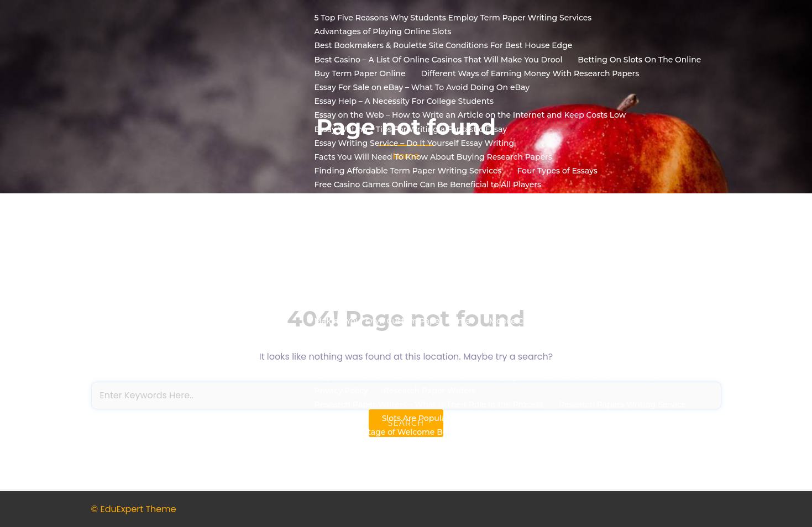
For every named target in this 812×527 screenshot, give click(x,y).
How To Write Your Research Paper (532, 293)
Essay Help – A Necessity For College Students (404, 101)
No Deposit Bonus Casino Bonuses (382, 349)
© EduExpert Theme (134, 509)
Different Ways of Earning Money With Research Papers (530, 73)
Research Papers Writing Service (623, 404)
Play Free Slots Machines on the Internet (394, 377)
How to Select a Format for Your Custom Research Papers (427, 265)
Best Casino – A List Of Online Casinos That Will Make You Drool (439, 60)
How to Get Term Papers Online (589, 238)
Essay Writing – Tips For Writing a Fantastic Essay (411, 129)
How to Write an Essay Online (549, 279)
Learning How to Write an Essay (541, 307)
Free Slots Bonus (647, 198)
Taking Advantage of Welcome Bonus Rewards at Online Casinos (442, 432)
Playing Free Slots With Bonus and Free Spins (577, 377)
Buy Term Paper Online (360, 73)
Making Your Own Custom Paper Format (394, 321)
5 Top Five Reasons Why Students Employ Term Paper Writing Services (453, 18)
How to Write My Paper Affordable (382, 293)
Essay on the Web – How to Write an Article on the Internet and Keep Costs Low (470, 115)
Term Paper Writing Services (640, 432)
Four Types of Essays (557, 171)
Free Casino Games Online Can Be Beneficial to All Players (428, 185)
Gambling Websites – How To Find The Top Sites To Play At (429, 224)
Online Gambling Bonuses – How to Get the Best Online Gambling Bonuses (462, 363)
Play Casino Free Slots (668, 363)
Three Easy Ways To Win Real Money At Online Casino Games (434, 446)
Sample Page (340, 418)
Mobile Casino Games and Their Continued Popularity (594, 321)
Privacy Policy (341, 391)
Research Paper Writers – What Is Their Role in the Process (429, 404)
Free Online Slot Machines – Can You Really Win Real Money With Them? (457, 198)
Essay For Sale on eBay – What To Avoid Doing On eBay (422, 87)
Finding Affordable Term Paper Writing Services (408, 171)
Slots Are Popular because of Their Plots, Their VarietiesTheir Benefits (517, 418)
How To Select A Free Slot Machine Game (395, 279)
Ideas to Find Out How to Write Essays (389, 307)
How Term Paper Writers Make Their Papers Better (413, 238)
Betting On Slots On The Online (639, 60)
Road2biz (145, 229)
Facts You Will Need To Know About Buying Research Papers (433, 157)
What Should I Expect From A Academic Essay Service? (423, 460)
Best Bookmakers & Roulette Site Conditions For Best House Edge (444, 45)
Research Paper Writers (430, 391)
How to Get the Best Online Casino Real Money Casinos (422, 251)
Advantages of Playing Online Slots (383, 31)
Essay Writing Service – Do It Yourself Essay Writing (415, 143)
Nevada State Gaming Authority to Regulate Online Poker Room (440, 335)
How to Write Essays (661, 279)
